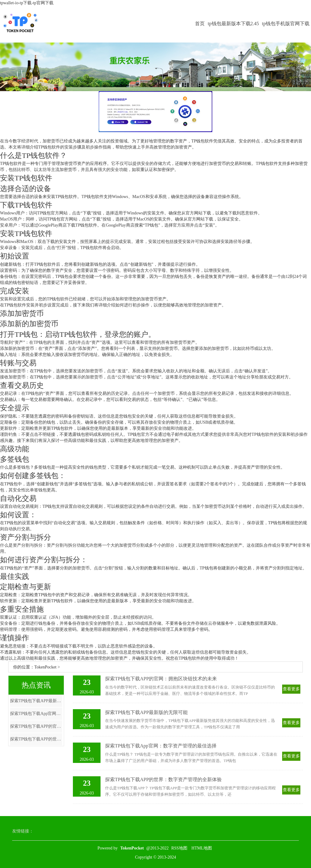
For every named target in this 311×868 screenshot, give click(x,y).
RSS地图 (179, 848)
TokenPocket (45, 667)
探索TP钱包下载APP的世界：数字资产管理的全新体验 (36, 739)
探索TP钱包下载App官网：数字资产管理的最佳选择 (36, 714)
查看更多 (291, 689)
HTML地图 (202, 848)
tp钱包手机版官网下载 (286, 24)
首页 (200, 24)
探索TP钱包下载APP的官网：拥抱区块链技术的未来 (36, 726)
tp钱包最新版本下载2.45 (233, 24)
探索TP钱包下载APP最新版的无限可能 (36, 701)
